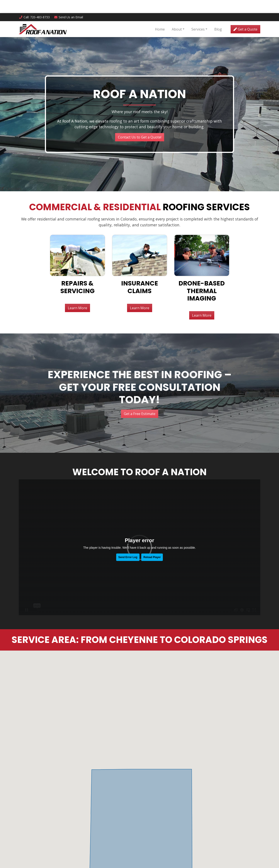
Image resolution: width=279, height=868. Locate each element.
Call (34, 4)
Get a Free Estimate (140, 335)
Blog (218, 16)
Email (69, 4)
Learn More (77, 229)
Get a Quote (245, 16)
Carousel (10, 110)
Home (160, 16)
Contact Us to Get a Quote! (140, 58)
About (177, 16)
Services (198, 16)
